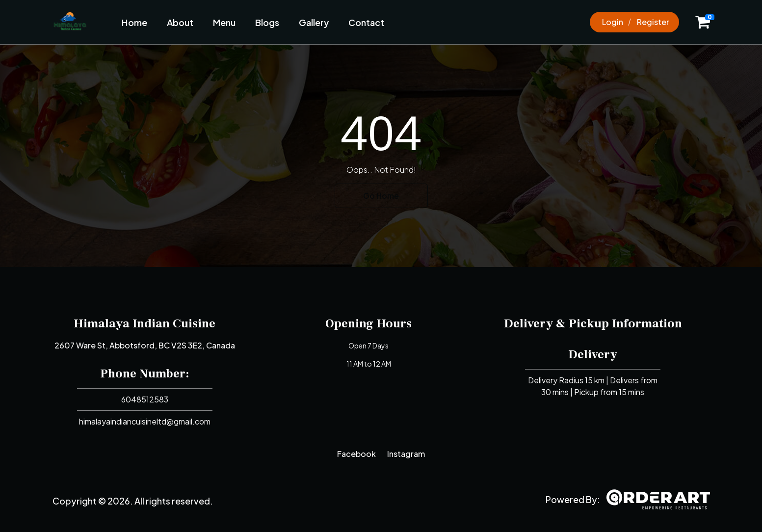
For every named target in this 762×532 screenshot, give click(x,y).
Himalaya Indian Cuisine (145, 323)
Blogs (267, 22)
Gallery (314, 22)
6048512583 (145, 399)
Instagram (406, 454)
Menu (224, 22)
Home (134, 22)
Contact (366, 22)
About (180, 22)
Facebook (356, 454)
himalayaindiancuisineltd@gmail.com (145, 421)
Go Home (381, 196)
